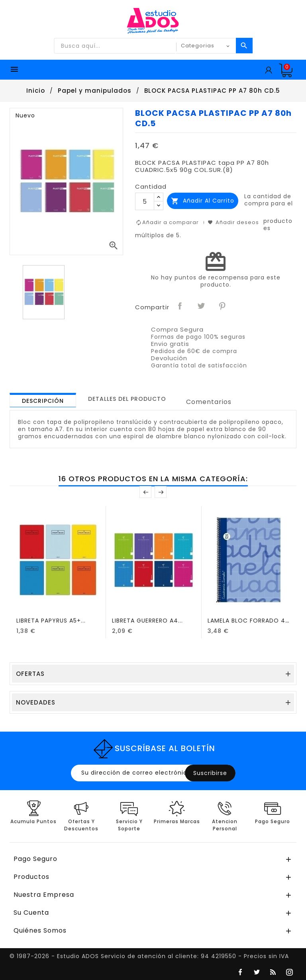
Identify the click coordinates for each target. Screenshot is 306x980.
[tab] (43, 400)
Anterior (145, 492)
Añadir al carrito (203, 201)
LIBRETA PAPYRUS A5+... (51, 621)
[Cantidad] (145, 201)
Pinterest (223, 306)
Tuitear (202, 306)
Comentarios (209, 402)
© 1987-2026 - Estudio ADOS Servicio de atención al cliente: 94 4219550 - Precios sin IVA (149, 956)
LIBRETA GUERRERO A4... (147, 621)
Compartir (180, 306)
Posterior (161, 492)
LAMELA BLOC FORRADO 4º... (250, 621)
